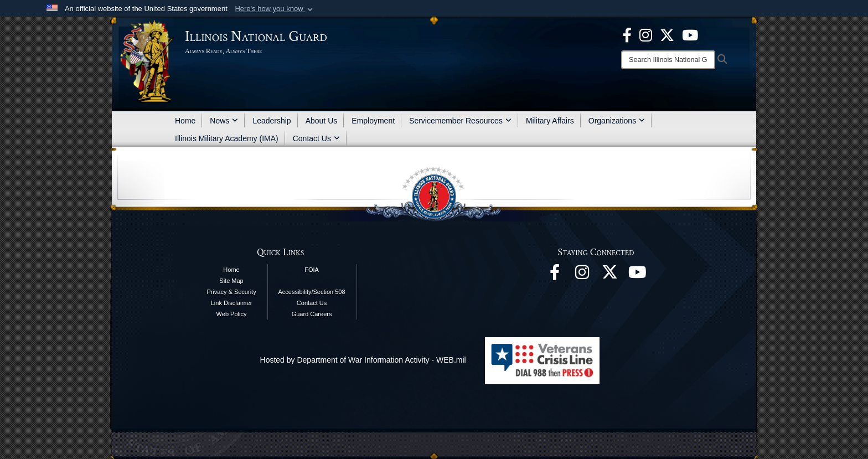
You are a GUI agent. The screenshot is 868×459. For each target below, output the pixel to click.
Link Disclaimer (232, 303)
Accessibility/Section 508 (312, 292)
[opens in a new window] (667, 34)
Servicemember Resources (460, 121)
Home (185, 121)
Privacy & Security (231, 292)
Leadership (272, 121)
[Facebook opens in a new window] (627, 34)
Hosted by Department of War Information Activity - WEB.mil (363, 360)
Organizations (617, 121)
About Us (322, 121)
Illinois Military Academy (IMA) (227, 138)
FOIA (312, 270)
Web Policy (232, 314)
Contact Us (316, 138)
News (224, 121)
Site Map (231, 281)
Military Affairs (550, 121)
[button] (275, 9)
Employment (373, 121)
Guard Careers (312, 314)
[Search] (668, 60)
